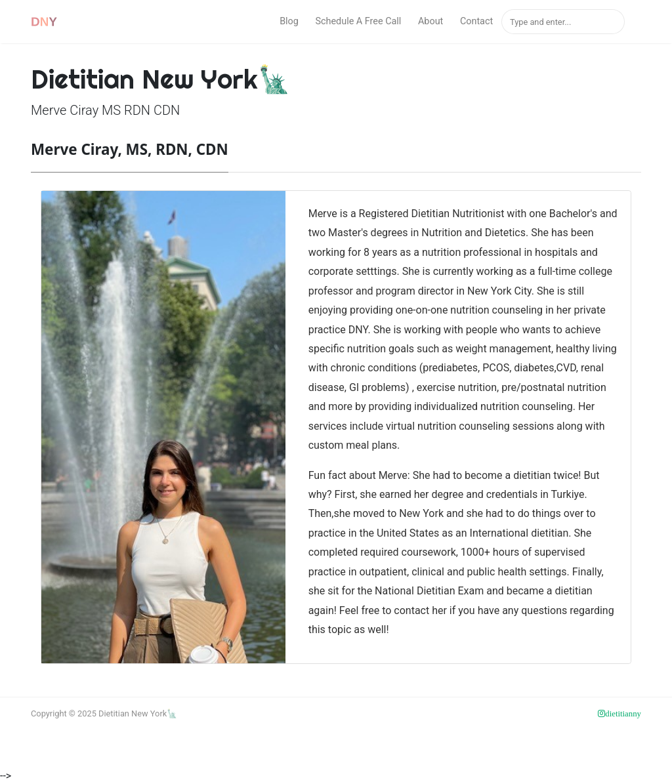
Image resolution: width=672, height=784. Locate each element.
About (430, 21)
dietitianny (623, 714)
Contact (476, 21)
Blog (289, 21)
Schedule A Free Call (358, 21)
